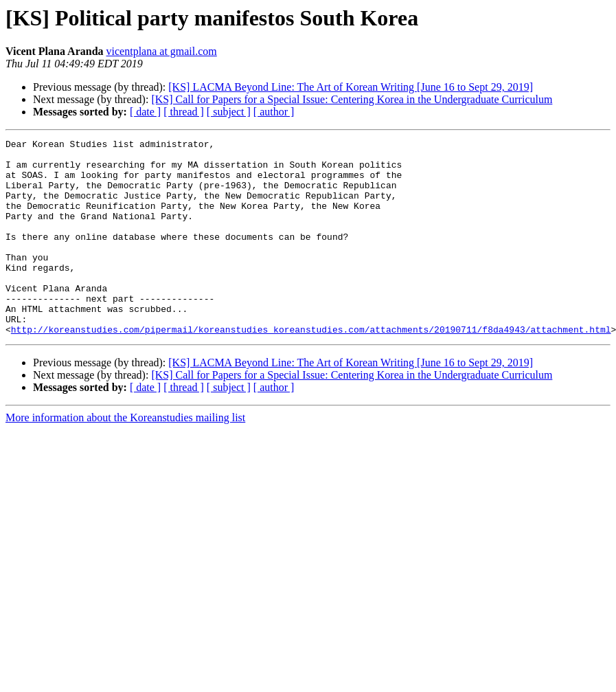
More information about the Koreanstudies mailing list (125, 457)
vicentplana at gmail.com (162, 51)
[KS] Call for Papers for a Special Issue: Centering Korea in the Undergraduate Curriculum (352, 99)
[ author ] (274, 112)
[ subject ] (229, 112)
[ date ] (145, 112)
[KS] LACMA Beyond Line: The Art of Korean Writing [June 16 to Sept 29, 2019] (351, 87)
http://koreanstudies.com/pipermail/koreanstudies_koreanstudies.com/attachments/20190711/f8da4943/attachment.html (311, 368)
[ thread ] (184, 112)
